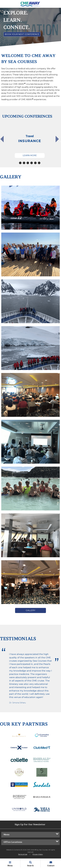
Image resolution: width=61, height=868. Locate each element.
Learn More (30, 155)
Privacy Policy (38, 854)
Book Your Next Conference (22, 34)
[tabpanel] (30, 140)
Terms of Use (23, 854)
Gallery (30, 610)
